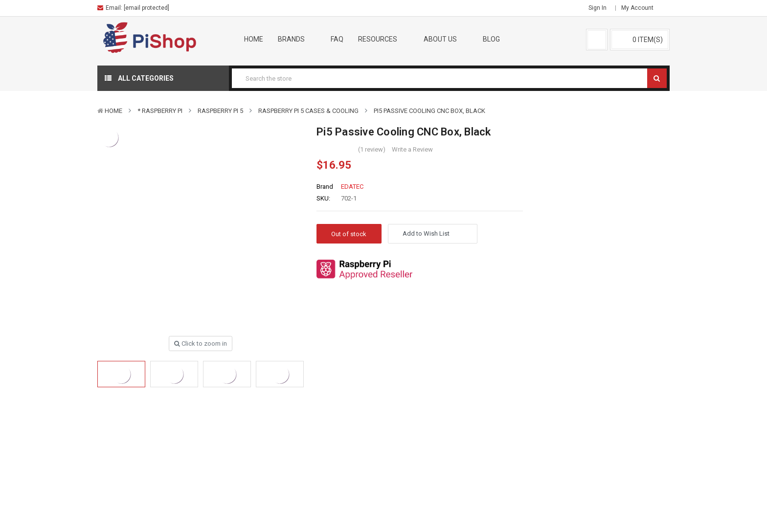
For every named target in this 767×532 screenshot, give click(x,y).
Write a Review (412, 149)
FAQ (337, 39)
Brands (297, 39)
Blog (491, 39)
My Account (641, 8)
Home (254, 39)
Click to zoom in (201, 344)
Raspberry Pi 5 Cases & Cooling (308, 111)
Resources (383, 39)
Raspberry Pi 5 (220, 111)
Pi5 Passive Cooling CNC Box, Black (429, 111)
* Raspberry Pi (160, 111)
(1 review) (372, 149)
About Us (446, 39)
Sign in (598, 8)
